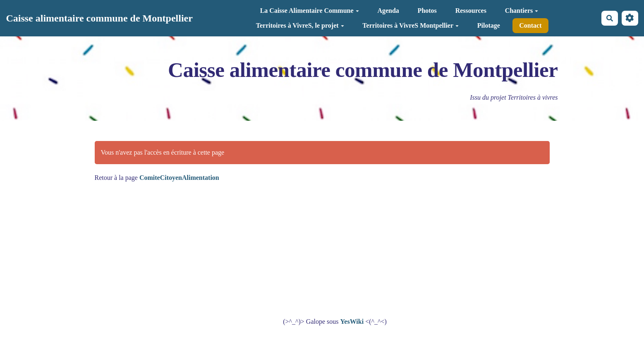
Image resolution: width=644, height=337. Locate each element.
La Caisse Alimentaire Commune (310, 11)
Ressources (471, 11)
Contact (530, 25)
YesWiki (352, 321)
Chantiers (522, 11)
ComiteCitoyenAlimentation (179, 178)
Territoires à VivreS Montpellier (411, 25)
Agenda (388, 11)
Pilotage (489, 25)
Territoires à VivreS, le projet (300, 25)
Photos (427, 11)
